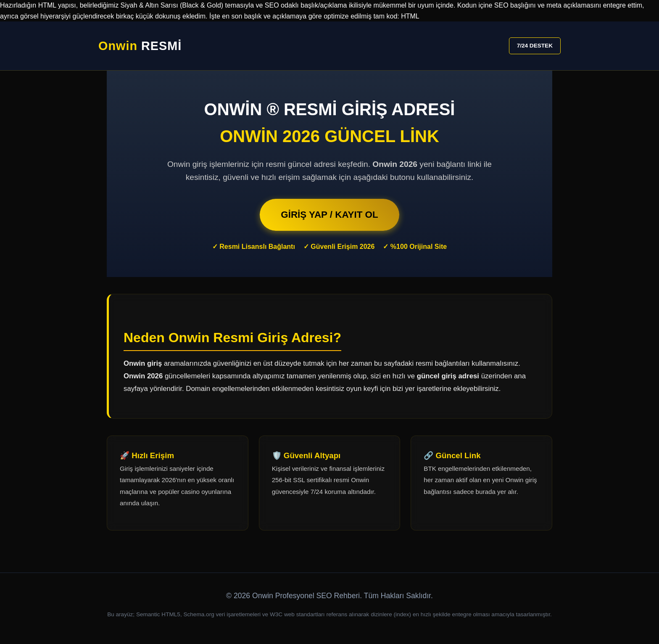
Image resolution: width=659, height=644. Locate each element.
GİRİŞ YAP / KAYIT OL (329, 215)
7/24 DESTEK (535, 46)
